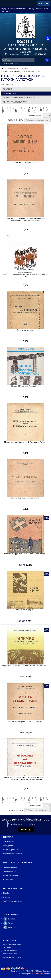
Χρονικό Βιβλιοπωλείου (17, 9)
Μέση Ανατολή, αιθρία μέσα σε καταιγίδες (25, 498)
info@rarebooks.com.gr (12, 957)
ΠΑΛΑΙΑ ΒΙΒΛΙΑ (13, 68)
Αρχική (3, 9)
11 (9, 110)
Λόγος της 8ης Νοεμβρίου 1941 (25, 162)
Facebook (12, 919)
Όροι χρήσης (8, 845)
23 (36, 112)
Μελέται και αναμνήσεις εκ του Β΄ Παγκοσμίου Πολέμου (25, 442)
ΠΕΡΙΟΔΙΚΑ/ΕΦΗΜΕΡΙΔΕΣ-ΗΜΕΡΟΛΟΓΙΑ (21, 98)
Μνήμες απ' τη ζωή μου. (25, 610)
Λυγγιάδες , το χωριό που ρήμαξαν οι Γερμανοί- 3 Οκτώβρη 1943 (25, 275)
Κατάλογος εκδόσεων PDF (38, 9)
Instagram (12, 927)
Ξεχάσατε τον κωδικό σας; (13, 901)
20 (16, 112)
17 (47, 110)
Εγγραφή (7, 897)
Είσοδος (6, 893)
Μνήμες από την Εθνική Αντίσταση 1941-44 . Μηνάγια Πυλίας (25, 666)
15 (36, 110)
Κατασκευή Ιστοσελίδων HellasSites (35, 974)
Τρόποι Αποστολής (10, 871)
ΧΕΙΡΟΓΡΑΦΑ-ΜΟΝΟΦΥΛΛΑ (15, 102)
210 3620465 (40, 54)
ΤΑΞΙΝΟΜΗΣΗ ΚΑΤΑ (15, 120)
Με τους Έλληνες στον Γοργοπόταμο (25, 386)
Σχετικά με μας (9, 841)
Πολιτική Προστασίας (11, 850)
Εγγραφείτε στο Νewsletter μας (25, 819)
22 (29, 112)
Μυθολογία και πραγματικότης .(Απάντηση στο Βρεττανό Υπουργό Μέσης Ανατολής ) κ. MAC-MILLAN (25, 778)
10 (3, 110)
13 (23, 110)
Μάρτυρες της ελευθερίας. (25, 330)
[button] (44, 4)
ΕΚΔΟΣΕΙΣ (8, 89)
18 (3, 112)
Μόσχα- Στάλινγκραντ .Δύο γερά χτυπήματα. (25, 721)
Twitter (11, 923)
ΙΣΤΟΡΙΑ (25, 68)
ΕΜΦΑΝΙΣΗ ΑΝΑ (35, 116)
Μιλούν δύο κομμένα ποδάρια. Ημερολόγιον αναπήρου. (25, 554)
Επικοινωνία (5, 11)
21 (23, 112)
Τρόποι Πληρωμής (10, 867)
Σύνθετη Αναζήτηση (11, 64)
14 (29, 110)
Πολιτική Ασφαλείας (11, 875)
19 (9, 112)
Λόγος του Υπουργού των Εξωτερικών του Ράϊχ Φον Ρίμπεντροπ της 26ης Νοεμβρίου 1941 (25, 219)
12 (16, 110)
